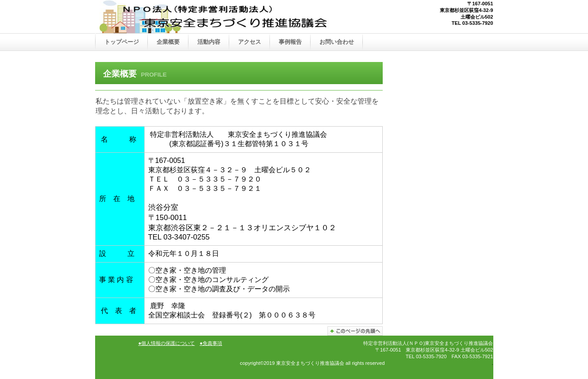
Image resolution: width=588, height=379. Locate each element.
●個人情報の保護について (167, 343)
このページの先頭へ (355, 331)
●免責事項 (211, 343)
